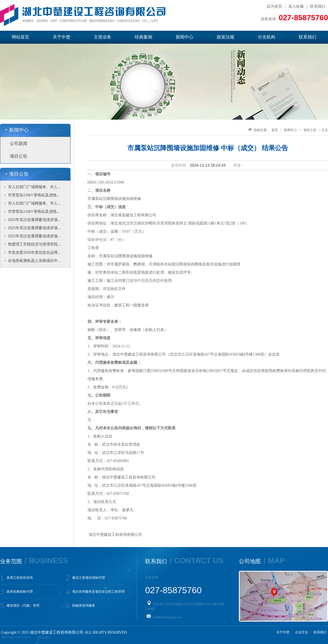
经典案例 (143, 37)
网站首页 (20, 37)
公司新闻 (19, 144)
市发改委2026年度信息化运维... (34, 252)
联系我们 (318, 6)
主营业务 (102, 37)
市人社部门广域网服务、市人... (34, 187)
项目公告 (19, 156)
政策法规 (225, 37)
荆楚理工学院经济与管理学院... (34, 244)
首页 (275, 130)
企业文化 (301, 632)
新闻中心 (184, 37)
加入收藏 (296, 6)
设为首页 (274, 6)
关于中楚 (61, 37)
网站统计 (45, 637)
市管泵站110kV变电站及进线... (34, 195)
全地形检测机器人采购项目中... (34, 261)
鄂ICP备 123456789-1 (16, 637)
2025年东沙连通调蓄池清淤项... (34, 220)
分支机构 (266, 37)
